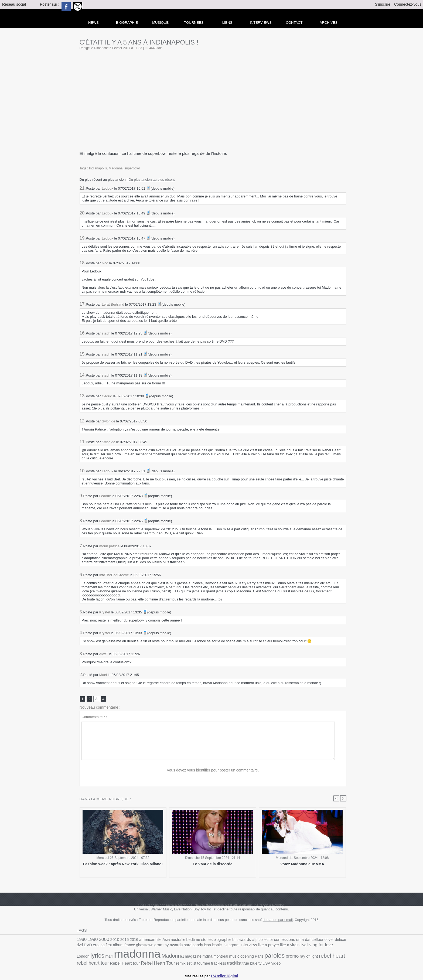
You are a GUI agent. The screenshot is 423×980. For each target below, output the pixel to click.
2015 (122, 940)
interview (224, 946)
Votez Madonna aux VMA (302, 865)
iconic (194, 946)
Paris (214, 957)
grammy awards (148, 946)
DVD (342, 940)
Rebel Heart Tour (111, 963)
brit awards (232, 940)
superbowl (131, 168)
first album (97, 946)
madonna (99, 955)
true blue (198, 964)
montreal (177, 957)
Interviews (261, 23)
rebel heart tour (311, 957)
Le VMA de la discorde (213, 865)
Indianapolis (98, 168)
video (222, 964)
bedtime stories (193, 940)
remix (132, 964)
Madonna (115, 168)
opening (202, 957)
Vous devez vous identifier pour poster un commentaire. (213, 771)
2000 (103, 940)
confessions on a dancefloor (286, 940)
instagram (207, 946)
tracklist (183, 964)
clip (245, 940)
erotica (82, 946)
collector (255, 940)
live (275, 946)
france (112, 946)
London (310, 946)
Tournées (194, 23)
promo (245, 957)
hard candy (171, 946)
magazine (151, 957)
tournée (154, 964)
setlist (142, 964)
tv (207, 964)
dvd (335, 940)
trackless (168, 964)
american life (146, 940)
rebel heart (282, 957)
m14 (335, 946)
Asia (161, 940)
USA (213, 964)
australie (173, 940)
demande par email (278, 921)
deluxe (325, 940)
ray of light (260, 957)
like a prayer (243, 946)
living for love (291, 946)
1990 (92, 940)
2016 (131, 940)
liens (227, 23)
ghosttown (125, 946)
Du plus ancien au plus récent (151, 180)
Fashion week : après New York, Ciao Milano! (123, 865)
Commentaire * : (94, 717)
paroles (228, 957)
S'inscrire (383, 4)
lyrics (324, 946)
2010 (113, 940)
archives (329, 23)
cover (315, 940)
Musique (160, 23)
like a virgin (262, 946)
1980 (81, 940)
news (93, 23)
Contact (294, 23)
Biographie (127, 23)
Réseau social (14, 4)
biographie (214, 940)
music (190, 957)
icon (185, 946)
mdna (165, 957)
